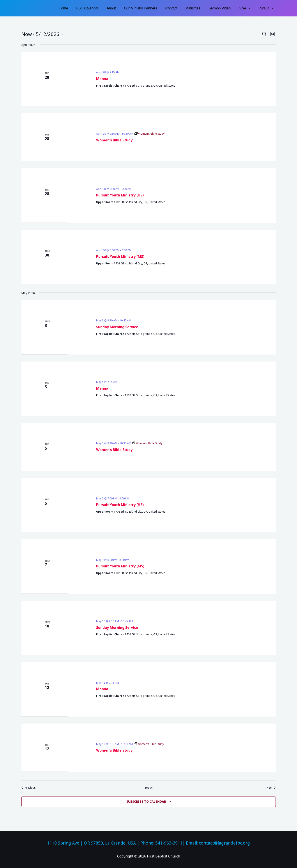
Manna (102, 79)
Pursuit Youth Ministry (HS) (120, 195)
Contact (176, 8)
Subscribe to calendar (146, 801)
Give (246, 8)
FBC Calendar (96, 8)
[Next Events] (271, 788)
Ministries (197, 8)
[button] (250, 8)
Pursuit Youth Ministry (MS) (120, 257)
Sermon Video (222, 8)
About (119, 8)
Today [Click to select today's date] (148, 788)
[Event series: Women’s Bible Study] (149, 134)
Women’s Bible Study (114, 140)
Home (73, 8)
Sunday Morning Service (117, 327)
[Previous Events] (29, 788)
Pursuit (267, 8)
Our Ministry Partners (147, 8)
